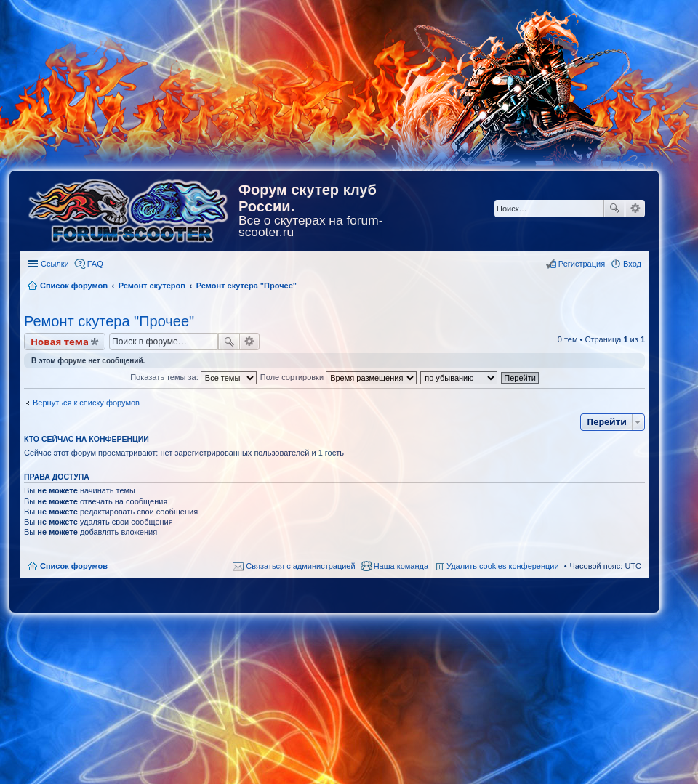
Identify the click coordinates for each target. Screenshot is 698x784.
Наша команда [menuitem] (401, 566)
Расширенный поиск (635, 209)
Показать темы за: (193, 377)
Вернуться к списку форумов (86, 403)
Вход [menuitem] (632, 264)
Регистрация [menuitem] (582, 264)
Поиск (614, 209)
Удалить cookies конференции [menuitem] (503, 566)
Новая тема (60, 342)
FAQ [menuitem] (95, 264)
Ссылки (55, 264)
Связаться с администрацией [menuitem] (300, 566)
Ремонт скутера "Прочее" (109, 321)
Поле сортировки (338, 377)
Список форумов (74, 566)
